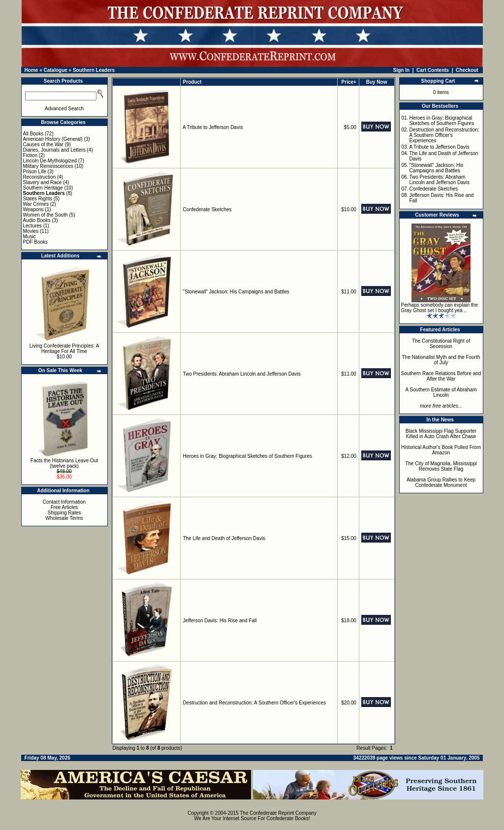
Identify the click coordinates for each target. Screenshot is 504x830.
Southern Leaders (94, 70)
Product (192, 82)
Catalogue (55, 70)
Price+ (349, 82)
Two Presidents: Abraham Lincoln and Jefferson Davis (241, 374)
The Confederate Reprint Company (278, 813)
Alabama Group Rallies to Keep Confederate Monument (441, 482)
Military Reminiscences (48, 166)
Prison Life (35, 172)
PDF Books (36, 242)
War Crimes (36, 204)
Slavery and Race (43, 182)
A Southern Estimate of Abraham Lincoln (441, 392)
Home (31, 70)
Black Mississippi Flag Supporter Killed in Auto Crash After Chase (441, 434)
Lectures (32, 226)
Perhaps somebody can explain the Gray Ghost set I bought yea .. (440, 308)
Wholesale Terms (64, 518)
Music (30, 237)
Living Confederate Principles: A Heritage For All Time (64, 349)
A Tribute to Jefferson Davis (213, 127)
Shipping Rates (64, 513)
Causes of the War (43, 144)
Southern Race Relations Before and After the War (441, 376)
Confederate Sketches (207, 209)
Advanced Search (64, 109)
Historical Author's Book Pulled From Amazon (441, 450)
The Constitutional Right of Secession (441, 344)
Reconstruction (40, 177)
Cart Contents (433, 70)
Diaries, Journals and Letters (54, 150)
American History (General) (53, 139)
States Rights (38, 199)
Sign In (401, 70)
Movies (31, 231)
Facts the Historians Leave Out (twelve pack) (64, 463)
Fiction (30, 155)
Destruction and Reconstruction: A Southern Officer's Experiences (255, 703)
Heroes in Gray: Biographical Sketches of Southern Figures (248, 456)
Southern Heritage (43, 188)
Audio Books (37, 220)
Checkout (467, 70)
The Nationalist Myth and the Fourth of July (441, 360)
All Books (33, 134)
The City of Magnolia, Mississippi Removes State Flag (441, 466)
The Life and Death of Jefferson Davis (224, 538)
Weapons (33, 209)
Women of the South (46, 215)
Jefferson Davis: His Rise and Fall (220, 621)
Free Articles (64, 507)
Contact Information (64, 502)
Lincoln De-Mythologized (50, 161)
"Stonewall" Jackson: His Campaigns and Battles (236, 292)
